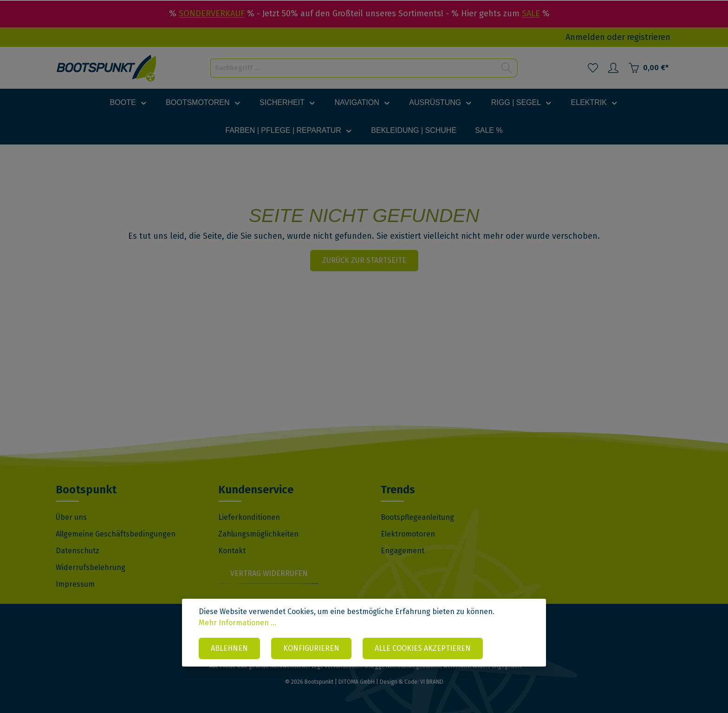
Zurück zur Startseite (364, 260)
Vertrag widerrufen (269, 573)
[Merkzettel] (593, 68)
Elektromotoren (408, 534)
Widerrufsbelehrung (91, 567)
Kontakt (232, 551)
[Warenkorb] (648, 68)
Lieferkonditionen (249, 517)
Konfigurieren (311, 648)
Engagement (403, 551)
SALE (531, 13)
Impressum (75, 584)
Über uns (71, 517)
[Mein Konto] (613, 68)
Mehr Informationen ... (237, 623)
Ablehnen (229, 648)
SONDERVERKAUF (212, 13)
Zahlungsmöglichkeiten (258, 534)
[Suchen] (507, 68)
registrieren (649, 37)
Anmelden (585, 37)
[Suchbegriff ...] (353, 68)
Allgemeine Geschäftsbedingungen (116, 534)
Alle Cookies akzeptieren (423, 648)
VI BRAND (432, 682)
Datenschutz (78, 551)
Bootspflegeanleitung (417, 517)
